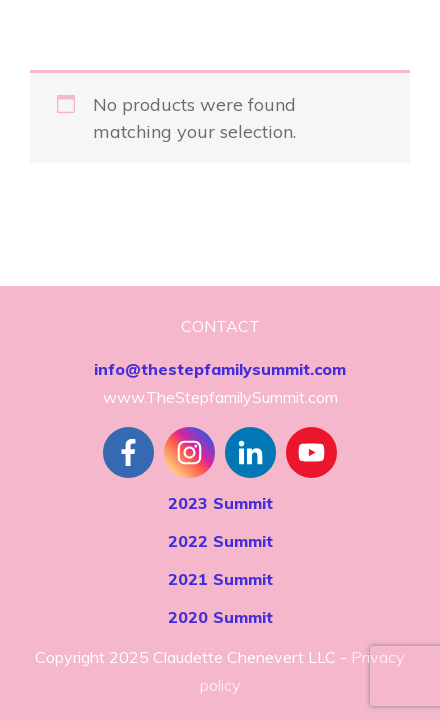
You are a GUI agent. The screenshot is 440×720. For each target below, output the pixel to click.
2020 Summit (220, 617)
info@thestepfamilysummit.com (220, 369)
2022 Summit (220, 541)
